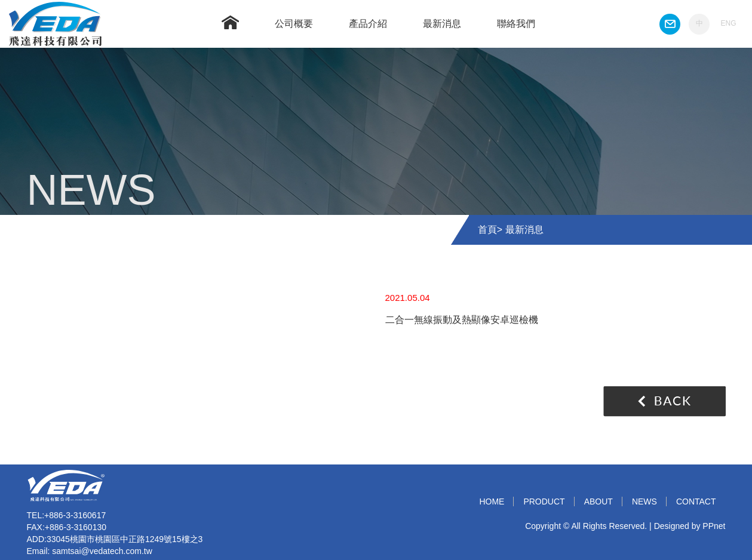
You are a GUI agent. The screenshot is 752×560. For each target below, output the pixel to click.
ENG (728, 23)
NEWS (644, 501)
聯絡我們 (516, 24)
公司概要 (294, 24)
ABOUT (598, 501)
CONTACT (696, 501)
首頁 (487, 230)
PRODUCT (544, 501)
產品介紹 (368, 24)
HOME (492, 501)
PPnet (714, 526)
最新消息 (442, 24)
